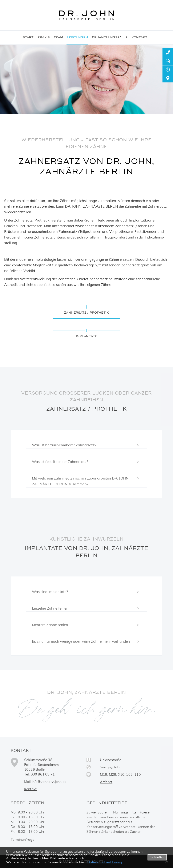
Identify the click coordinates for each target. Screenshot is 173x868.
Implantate (86, 336)
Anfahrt (106, 782)
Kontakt (30, 789)
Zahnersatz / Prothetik (86, 313)
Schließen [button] (157, 857)
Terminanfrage (23, 840)
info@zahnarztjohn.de (49, 782)
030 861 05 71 (43, 774)
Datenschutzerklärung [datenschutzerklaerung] (105, 862)
